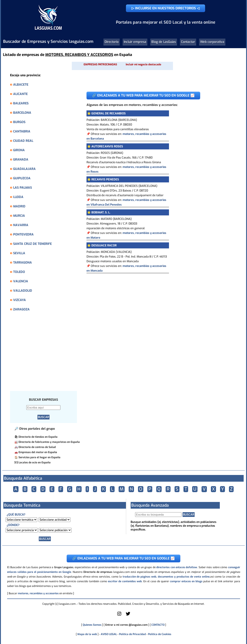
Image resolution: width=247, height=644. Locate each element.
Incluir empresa (135, 42)
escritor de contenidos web (125, 581)
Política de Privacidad (132, 634)
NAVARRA (21, 225)
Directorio (112, 42)
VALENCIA (21, 281)
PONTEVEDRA (23, 234)
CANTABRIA (22, 131)
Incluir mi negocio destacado (143, 64)
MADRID (19, 206)
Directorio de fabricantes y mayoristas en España (49, 442)
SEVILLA (19, 253)
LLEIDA (18, 197)
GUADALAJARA (24, 169)
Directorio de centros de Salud (37, 447)
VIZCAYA (20, 300)
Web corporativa (212, 42)
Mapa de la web (87, 634)
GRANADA (21, 160)
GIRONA (19, 150)
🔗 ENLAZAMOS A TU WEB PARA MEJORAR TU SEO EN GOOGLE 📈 (143, 95)
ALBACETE (21, 85)
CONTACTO (158, 625)
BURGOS (19, 122)
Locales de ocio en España (35, 462)
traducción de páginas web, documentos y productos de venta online (166, 577)
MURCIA (19, 216)
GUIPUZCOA (22, 178)
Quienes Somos (92, 625)
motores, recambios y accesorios (38, 593)
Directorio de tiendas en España (38, 437)
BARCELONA (22, 113)
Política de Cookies (160, 634)
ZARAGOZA (21, 309)
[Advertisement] (46, 354)
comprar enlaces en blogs (186, 581)
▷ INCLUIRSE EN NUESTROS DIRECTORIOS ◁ (166, 8)
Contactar (188, 42)
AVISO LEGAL (109, 634)
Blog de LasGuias (164, 42)
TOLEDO (19, 272)
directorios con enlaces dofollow (177, 567)
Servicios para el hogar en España (39, 457)
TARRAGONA (23, 263)
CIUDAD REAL (23, 141)
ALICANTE (20, 94)
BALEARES (21, 103)
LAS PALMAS (23, 188)
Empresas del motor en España (38, 452)
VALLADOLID (23, 291)
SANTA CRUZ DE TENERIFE (32, 244)
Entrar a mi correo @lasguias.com (126, 625)
